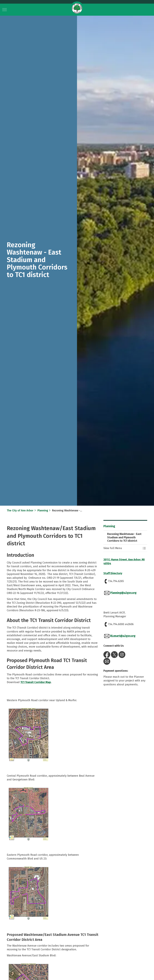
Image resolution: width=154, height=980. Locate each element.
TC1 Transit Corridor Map (36, 682)
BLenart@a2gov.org (123, 636)
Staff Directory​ (113, 573)
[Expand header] (5, 10)
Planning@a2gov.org (123, 593)
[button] (29, 735)
